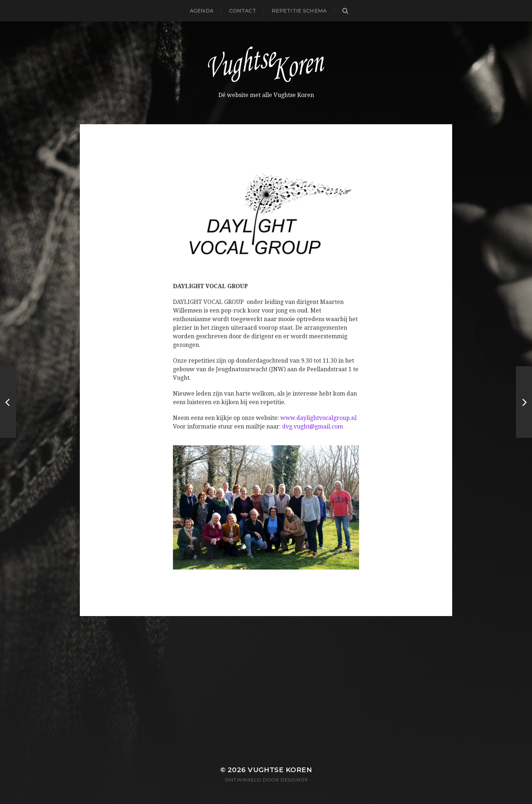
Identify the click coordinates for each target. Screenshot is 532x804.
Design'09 (294, 780)
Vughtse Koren (280, 770)
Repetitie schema (299, 11)
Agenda (202, 11)
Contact (243, 11)
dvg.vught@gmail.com (313, 427)
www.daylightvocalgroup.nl (318, 418)
